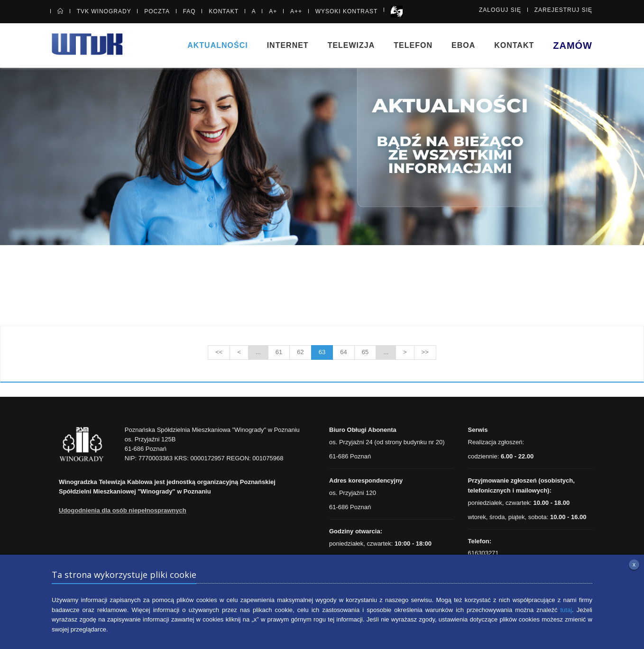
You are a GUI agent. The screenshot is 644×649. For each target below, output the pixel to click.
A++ (296, 11)
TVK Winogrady (104, 11)
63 (322, 352)
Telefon (413, 45)
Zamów (573, 46)
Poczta (157, 11)
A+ (273, 11)
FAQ (189, 11)
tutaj (566, 610)
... (258, 352)
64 (343, 352)
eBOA (463, 45)
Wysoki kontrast (347, 11)
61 (279, 352)
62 (300, 352)
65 (365, 352)
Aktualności (217, 45)
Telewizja (351, 45)
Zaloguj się (500, 10)
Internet (288, 45)
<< (219, 352)
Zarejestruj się (563, 10)
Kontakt (224, 11)
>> (425, 352)
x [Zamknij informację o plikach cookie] (634, 565)
